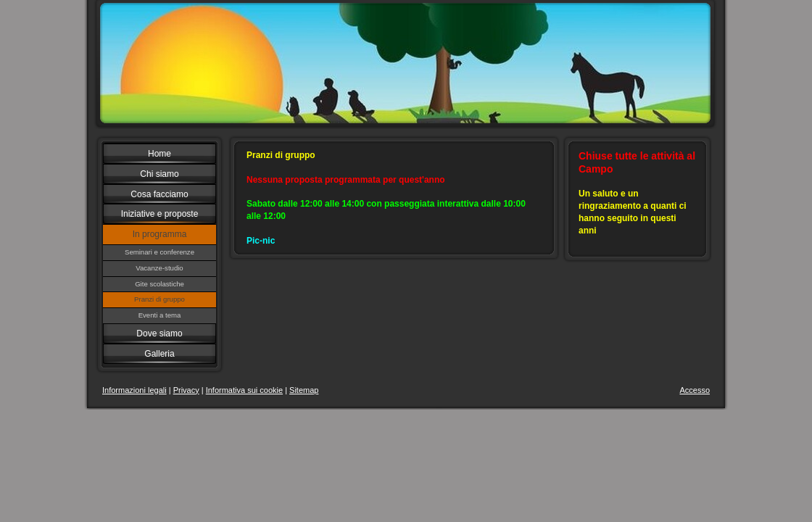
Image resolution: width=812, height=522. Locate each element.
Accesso (695, 390)
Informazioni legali (134, 390)
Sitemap (304, 390)
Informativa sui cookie (244, 390)
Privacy (186, 390)
